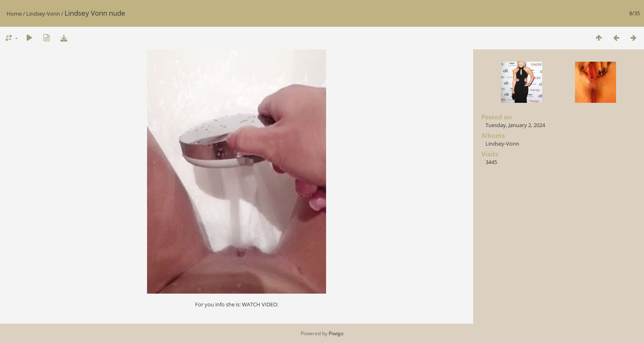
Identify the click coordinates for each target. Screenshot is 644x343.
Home (14, 14)
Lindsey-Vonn (43, 14)
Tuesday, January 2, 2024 (515, 125)
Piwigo (336, 333)
